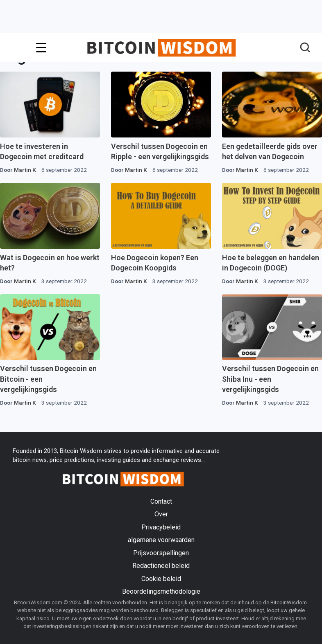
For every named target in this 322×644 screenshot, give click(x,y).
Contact (161, 501)
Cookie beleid (161, 579)
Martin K (25, 170)
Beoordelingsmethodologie (161, 591)
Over (161, 514)
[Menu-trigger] (41, 47)
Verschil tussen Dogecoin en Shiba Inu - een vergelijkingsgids (270, 379)
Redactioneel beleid (161, 566)
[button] (305, 48)
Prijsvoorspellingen (161, 553)
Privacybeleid (161, 527)
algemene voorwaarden (161, 540)
